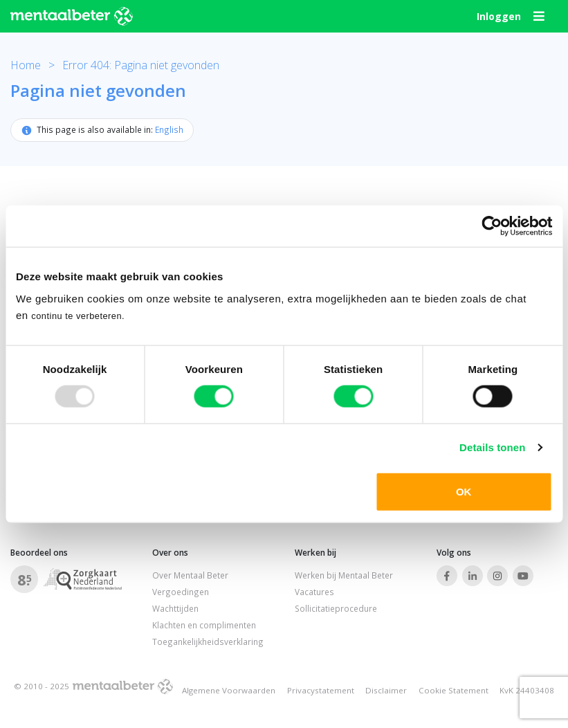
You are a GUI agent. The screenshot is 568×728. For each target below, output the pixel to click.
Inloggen (499, 16)
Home (26, 65)
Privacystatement (321, 690)
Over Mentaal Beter (190, 576)
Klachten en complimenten (204, 625)
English (169, 129)
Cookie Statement (454, 690)
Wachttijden (175, 608)
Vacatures (314, 592)
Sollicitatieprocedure (336, 608)
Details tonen (492, 447)
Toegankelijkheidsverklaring (208, 641)
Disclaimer (386, 690)
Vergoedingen (181, 592)
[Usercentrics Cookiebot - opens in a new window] (492, 226)
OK (464, 491)
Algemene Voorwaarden (229, 690)
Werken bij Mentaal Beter (344, 576)
